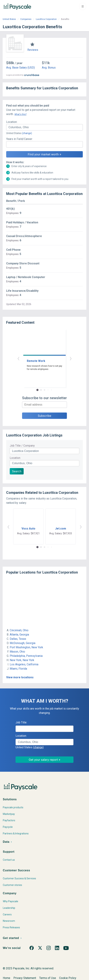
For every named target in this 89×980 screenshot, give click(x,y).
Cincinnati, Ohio (19, 630)
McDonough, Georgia (23, 643)
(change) (27, 133)
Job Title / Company (22, 446)
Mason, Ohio (17, 652)
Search (17, 471)
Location (15, 458)
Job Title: (21, 722)
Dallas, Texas (18, 639)
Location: (12, 122)
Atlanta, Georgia (19, 635)
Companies (26, 19)
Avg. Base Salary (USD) (20, 68)
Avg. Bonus (49, 68)
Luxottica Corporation (46, 19)
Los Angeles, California (24, 664)
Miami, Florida (18, 669)
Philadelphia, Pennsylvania (26, 656)
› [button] (71, 358)
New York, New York (22, 660)
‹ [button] (18, 358)
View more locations (20, 677)
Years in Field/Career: (19, 139)
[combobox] (44, 127)
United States (9, 19)
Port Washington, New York (26, 647)
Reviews (33, 50)
